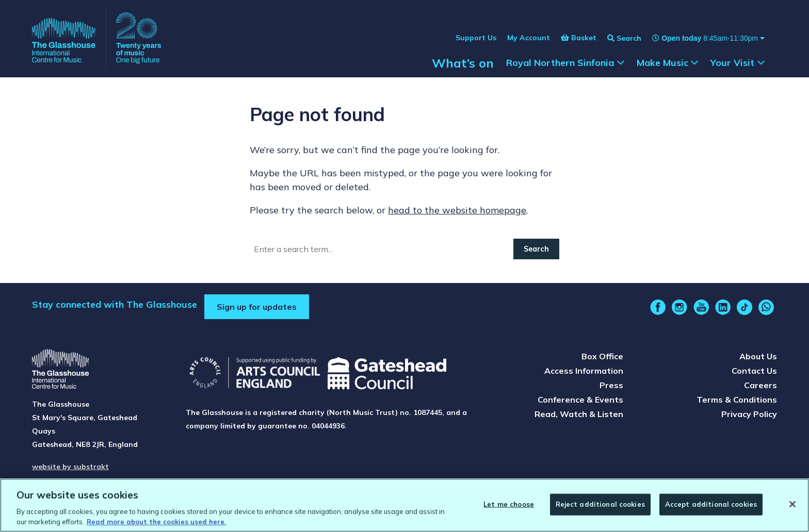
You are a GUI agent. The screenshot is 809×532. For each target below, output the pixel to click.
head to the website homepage (457, 210)
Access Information (584, 371)
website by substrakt (70, 467)
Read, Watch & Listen (579, 414)
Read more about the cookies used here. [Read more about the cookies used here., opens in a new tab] (156, 523)
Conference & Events (580, 400)
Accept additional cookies (711, 506)
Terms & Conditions (737, 400)
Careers (761, 385)
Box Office (602, 356)
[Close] (792, 506)
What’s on (463, 63)
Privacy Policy (749, 414)
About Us (758, 356)
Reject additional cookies (600, 506)
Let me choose (509, 506)
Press (611, 385)
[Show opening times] (703, 38)
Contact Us (754, 371)
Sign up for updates (257, 307)
